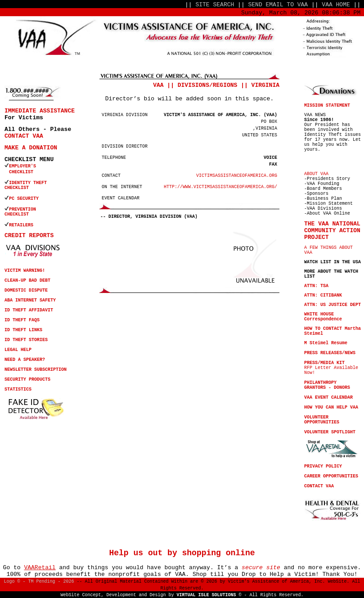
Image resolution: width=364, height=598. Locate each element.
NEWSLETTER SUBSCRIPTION (36, 370)
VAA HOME (336, 5)
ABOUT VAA (316, 174)
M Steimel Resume (326, 343)
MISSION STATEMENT (327, 106)
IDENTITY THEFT (28, 183)
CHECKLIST (17, 188)
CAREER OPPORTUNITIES (331, 476)
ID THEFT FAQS (22, 320)
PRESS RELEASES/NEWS (330, 353)
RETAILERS (21, 225)
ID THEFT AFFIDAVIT (29, 310)
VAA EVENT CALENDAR (328, 398)
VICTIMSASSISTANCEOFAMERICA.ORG (237, 176)
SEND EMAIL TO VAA (278, 5)
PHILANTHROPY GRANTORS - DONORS (327, 385)
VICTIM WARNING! (25, 271)
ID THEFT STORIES (26, 340)
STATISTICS (18, 389)
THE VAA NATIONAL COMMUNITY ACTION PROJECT (332, 231)
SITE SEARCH (215, 5)
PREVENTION (24, 209)
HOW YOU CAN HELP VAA (331, 407)
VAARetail (40, 568)
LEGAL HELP (18, 350)
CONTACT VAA (24, 136)
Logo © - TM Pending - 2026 (39, 582)
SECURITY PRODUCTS (27, 380)
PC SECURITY (24, 199)
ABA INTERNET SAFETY (30, 300)
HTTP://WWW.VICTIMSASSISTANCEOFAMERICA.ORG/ (220, 187)
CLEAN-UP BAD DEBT (27, 281)
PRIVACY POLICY (323, 466)
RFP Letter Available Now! (331, 368)
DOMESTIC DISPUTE (26, 290)
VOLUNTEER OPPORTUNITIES (322, 420)
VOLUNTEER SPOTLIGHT (330, 432)
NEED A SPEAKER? (25, 360)
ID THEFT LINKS (23, 330)
